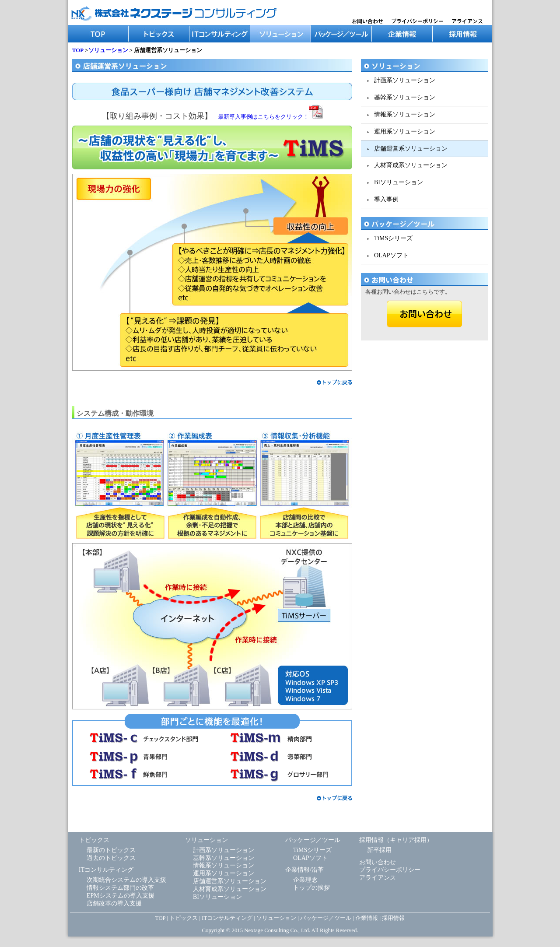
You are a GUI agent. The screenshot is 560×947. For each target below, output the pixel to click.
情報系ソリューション (405, 114)
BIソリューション (399, 182)
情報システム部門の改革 (120, 888)
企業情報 (402, 34)
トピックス (159, 34)
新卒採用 (379, 850)
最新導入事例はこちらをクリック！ (270, 117)
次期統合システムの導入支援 (126, 880)
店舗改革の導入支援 (114, 903)
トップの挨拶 (311, 888)
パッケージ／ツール (341, 34)
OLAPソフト (391, 255)
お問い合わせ (378, 862)
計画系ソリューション (405, 80)
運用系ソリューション (405, 132)
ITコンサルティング (220, 34)
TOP (98, 34)
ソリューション (281, 34)
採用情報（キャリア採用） (396, 840)
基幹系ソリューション (405, 97)
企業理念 (305, 880)
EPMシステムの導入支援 (121, 896)
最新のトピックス (111, 850)
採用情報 (462, 34)
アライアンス (378, 878)
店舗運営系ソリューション (411, 149)
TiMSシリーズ (393, 238)
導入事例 (386, 199)
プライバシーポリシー (390, 870)
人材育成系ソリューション (411, 165)
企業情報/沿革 (304, 870)
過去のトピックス (111, 858)
